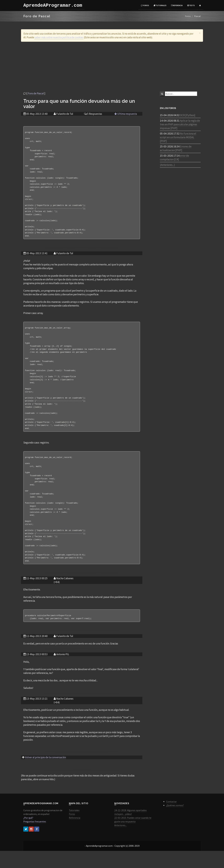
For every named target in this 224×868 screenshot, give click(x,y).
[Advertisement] (112, 67)
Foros (145, 5)
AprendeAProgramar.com (53, 5)
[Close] (200, 33)
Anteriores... (121, 842)
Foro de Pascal (36, 93)
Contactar (171, 819)
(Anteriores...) (167, 165)
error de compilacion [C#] (174, 158)
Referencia (177, 5)
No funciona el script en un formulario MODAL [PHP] (178, 137)
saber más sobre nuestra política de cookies (59, 37)
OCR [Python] (188, 115)
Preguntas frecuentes (35, 839)
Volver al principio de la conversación (45, 774)
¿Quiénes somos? (175, 822)
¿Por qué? (28, 835)
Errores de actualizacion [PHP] (176, 148)
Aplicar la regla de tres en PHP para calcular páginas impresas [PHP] (180, 124)
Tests (191, 5)
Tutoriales (160, 5)
